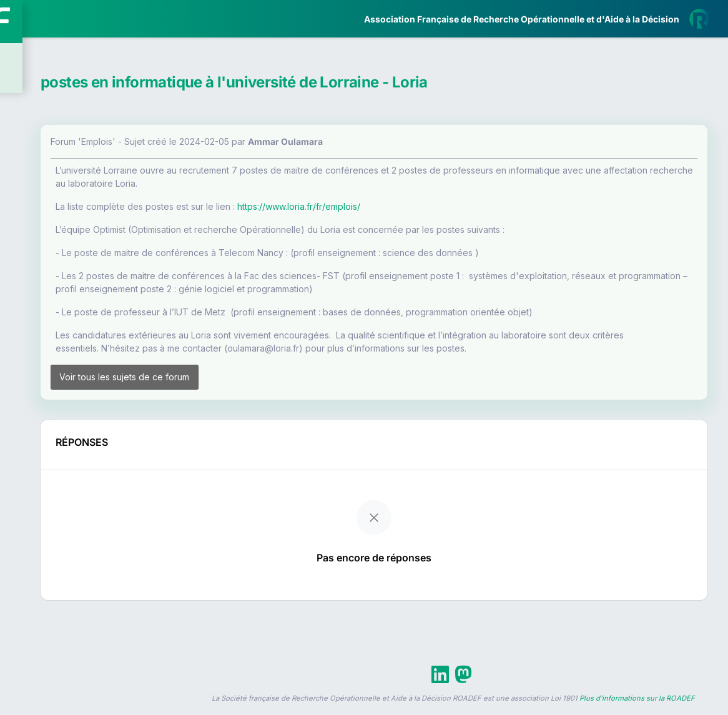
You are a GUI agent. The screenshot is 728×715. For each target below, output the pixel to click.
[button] (18, 371)
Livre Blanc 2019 (63, 462)
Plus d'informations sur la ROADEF (637, 709)
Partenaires (51, 288)
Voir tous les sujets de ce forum (249, 382)
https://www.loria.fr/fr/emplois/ (442, 206)
